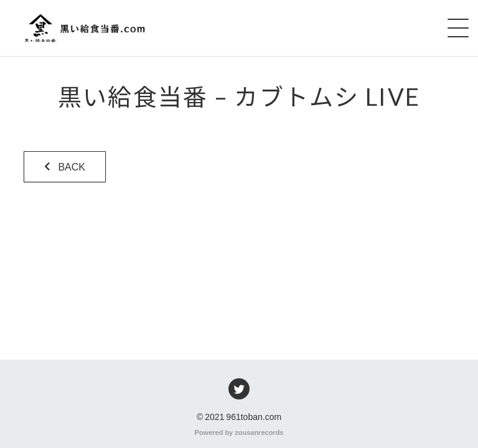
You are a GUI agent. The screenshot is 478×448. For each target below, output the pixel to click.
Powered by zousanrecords (239, 432)
